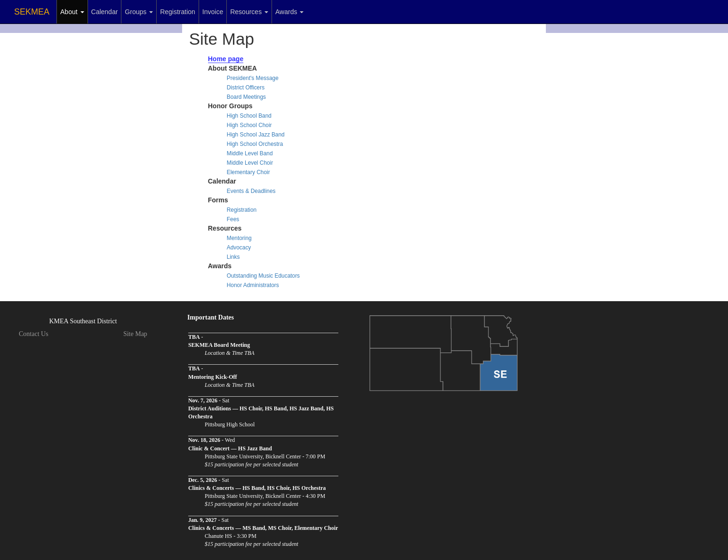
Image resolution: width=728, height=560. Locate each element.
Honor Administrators (253, 285)
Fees (233, 219)
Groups (139, 12)
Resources (249, 12)
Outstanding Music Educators (263, 276)
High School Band (249, 116)
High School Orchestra (255, 144)
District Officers (246, 88)
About (72, 12)
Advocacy (239, 248)
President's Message (253, 78)
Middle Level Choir (250, 163)
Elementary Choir (248, 172)
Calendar (105, 12)
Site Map (135, 334)
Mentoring (239, 238)
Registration (178, 12)
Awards (289, 12)
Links (233, 257)
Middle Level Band (250, 153)
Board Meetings (246, 97)
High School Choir (249, 125)
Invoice (213, 12)
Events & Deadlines (251, 191)
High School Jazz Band (256, 135)
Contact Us (34, 334)
